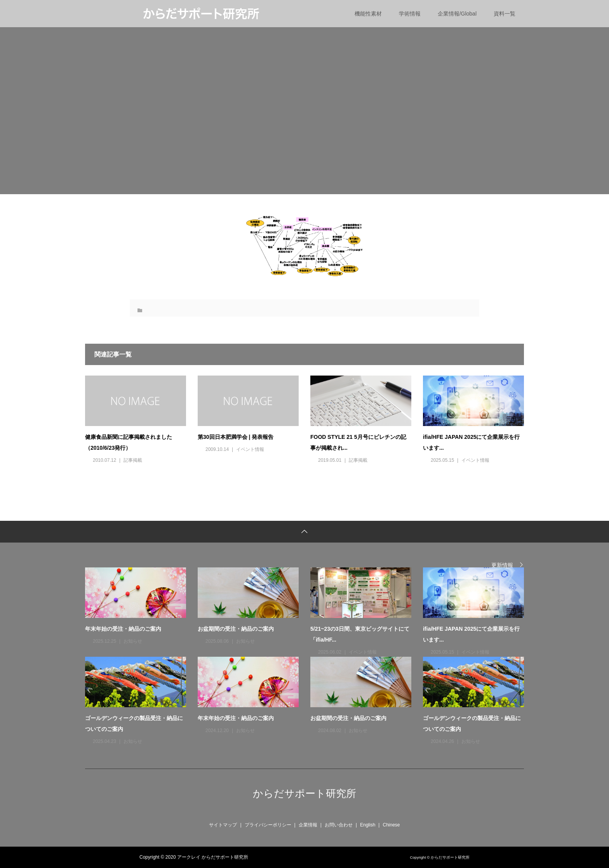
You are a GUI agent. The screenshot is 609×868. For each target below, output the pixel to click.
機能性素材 (368, 14)
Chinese (391, 825)
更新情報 (502, 565)
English (368, 825)
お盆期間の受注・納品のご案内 (236, 629)
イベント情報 (250, 449)
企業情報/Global (457, 14)
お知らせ (133, 641)
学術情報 (410, 14)
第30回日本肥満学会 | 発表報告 (236, 437)
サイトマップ (223, 825)
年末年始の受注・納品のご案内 (123, 629)
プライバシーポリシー (268, 825)
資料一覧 (505, 14)
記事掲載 (133, 460)
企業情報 (308, 825)
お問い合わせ (339, 825)
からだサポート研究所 (304, 793)
